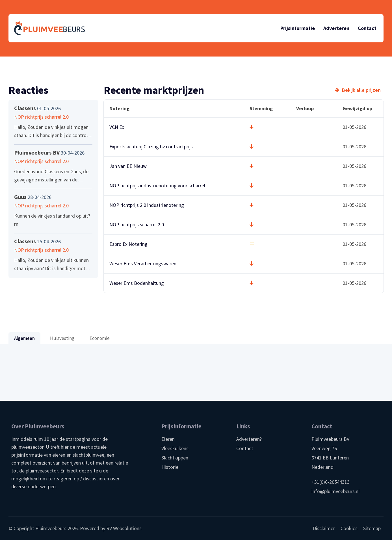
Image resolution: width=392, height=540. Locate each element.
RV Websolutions (124, 528)
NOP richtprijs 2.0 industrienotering (147, 205)
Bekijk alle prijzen (361, 90)
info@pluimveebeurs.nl (335, 491)
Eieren (168, 439)
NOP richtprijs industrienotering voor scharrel (157, 186)
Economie (100, 338)
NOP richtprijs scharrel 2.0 (137, 225)
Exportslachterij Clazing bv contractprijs (151, 147)
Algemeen (24, 338)
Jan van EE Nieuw (128, 166)
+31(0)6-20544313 (331, 482)
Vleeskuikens (175, 448)
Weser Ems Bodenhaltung (137, 283)
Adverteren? (249, 439)
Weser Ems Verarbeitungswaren (143, 264)
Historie (170, 467)
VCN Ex (117, 127)
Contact (245, 448)
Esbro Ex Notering (128, 244)
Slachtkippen (175, 458)
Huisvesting (62, 338)
